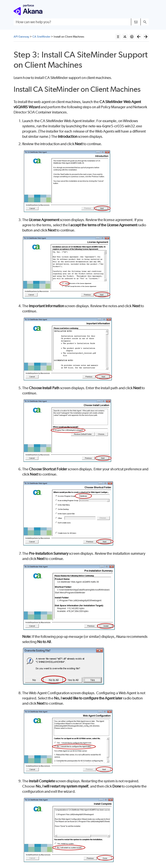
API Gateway (21, 37)
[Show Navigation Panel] (146, 10)
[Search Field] (81, 22)
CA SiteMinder (41, 37)
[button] (136, 22)
